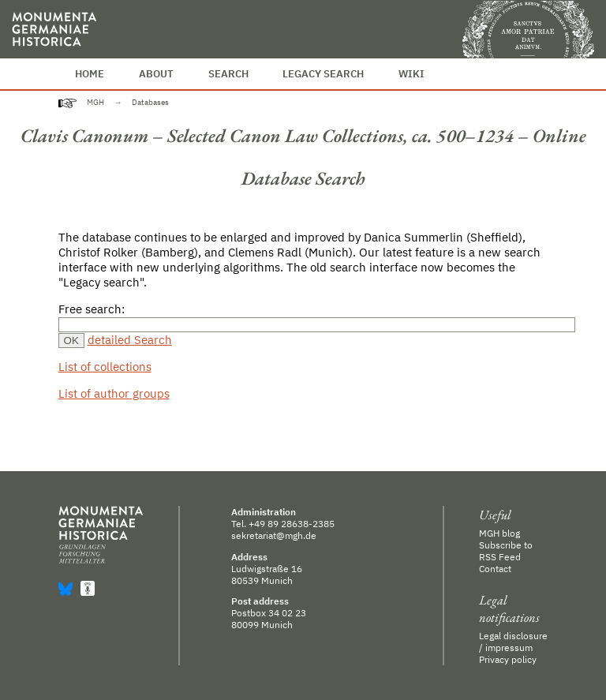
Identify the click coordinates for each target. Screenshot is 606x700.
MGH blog (499, 533)
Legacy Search (323, 74)
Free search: (92, 309)
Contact (495, 569)
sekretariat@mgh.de (274, 535)
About (156, 74)
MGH (95, 102)
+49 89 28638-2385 (292, 524)
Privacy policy (508, 659)
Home (90, 74)
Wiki (411, 74)
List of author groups (114, 393)
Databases (150, 102)
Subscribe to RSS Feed (506, 551)
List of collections (105, 367)
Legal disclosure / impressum (513, 642)
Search (228, 74)
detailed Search (130, 340)
